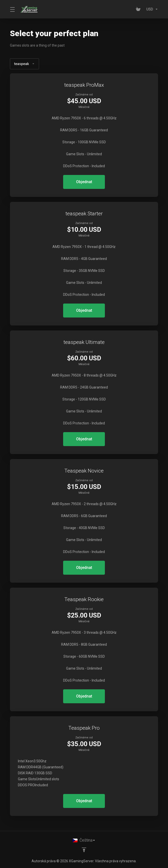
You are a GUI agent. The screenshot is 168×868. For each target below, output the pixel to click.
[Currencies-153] (151, 9)
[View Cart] (139, 9)
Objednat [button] (84, 182)
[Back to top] (84, 850)
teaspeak (24, 64)
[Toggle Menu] (12, 9)
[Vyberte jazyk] (84, 840)
